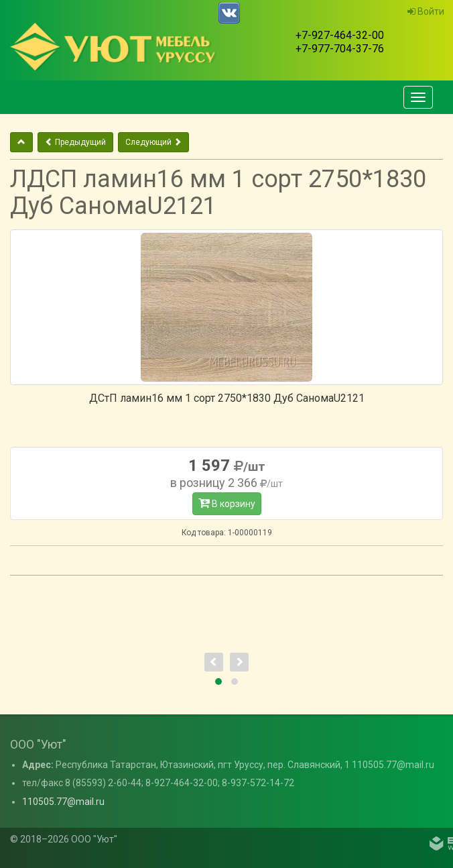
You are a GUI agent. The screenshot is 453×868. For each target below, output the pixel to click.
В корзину (227, 503)
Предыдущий (75, 142)
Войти (426, 11)
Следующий (153, 142)
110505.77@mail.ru (63, 802)
